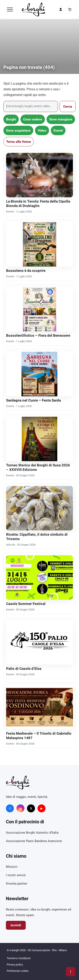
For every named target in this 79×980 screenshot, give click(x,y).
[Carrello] (70, 9)
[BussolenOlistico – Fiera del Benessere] (39, 309)
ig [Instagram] (20, 808)
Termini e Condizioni (19, 958)
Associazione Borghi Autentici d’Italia (32, 833)
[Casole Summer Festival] (39, 577)
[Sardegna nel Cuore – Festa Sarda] (39, 374)
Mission (12, 867)
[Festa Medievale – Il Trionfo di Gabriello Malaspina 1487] (39, 707)
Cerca (68, 106)
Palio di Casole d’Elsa (24, 669)
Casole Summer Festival (26, 604)
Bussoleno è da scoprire (26, 271)
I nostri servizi (16, 875)
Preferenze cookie (18, 971)
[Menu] (10, 9)
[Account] (61, 9)
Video (42, 130)
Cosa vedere (33, 119)
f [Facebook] (10, 808)
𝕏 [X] (31, 808)
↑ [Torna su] (71, 972)
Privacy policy (15, 965)
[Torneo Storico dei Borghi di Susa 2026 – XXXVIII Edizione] (39, 439)
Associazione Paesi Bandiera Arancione (34, 841)
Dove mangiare (61, 119)
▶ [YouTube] (42, 808)
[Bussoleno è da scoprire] (39, 244)
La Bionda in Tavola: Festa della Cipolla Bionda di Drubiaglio (38, 204)
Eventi (58, 130)
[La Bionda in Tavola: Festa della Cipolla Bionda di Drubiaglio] (39, 175)
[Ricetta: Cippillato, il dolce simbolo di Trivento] (39, 508)
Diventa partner (17, 884)
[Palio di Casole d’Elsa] (39, 642)
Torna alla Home (19, 142)
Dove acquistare (18, 130)
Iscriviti (16, 925)
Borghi (11, 119)
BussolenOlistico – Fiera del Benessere (38, 335)
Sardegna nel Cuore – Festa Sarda (33, 400)
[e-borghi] (33, 9)
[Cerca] (31, 106)
